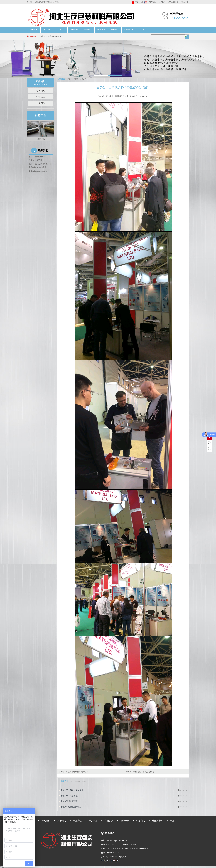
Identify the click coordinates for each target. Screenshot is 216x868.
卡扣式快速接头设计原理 (71, 807)
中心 (210, 443)
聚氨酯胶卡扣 (173, 2)
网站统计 (3, 867)
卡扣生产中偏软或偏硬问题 (72, 790)
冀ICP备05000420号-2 (110, 857)
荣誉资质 (88, 30)
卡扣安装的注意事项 (69, 796)
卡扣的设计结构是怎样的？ (144, 772)
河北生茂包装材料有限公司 (51, 36)
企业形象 (101, 30)
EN (142, 2)
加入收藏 (152, 2)
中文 (137, 2)
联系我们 (162, 2)
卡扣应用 (74, 30)
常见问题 (41, 103)
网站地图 (184, 2)
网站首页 (34, 30)
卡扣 (142, 30)
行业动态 (41, 97)
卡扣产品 (61, 30)
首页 (68, 79)
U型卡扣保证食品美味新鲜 (77, 772)
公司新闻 (75, 79)
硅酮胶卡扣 (129, 30)
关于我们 (47, 30)
